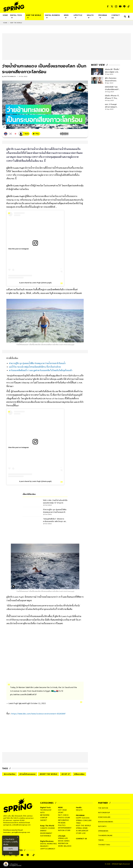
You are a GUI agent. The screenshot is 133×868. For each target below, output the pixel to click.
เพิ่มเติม (6, 844)
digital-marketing (48, 844)
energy (43, 831)
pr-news (62, 823)
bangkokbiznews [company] (106, 822)
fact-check (63, 815)
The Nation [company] (103, 808)
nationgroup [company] (104, 813)
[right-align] (125, 16)
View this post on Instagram (18, 249)
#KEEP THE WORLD (48, 774)
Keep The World (16, 23)
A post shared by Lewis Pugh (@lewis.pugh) (35, 283)
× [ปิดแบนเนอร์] (18, 837)
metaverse (45, 815)
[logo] (14, 6)
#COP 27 (66, 774)
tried (78, 823)
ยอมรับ (11, 849)
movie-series (64, 841)
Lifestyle (62, 836)
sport (61, 813)
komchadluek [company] (104, 817)
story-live (81, 833)
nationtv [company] (102, 826)
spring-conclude (84, 820)
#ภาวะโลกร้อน (9, 774)
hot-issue (62, 810)
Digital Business (47, 841)
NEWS (60, 808)
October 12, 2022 (38, 703)
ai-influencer (82, 831)
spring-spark (82, 828)
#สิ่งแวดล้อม (79, 774)
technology (46, 810)
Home (5, 23)
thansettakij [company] (104, 845)
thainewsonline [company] (106, 835)
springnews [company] (103, 831)
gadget (44, 820)
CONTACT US (81, 839)
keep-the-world (83, 826)
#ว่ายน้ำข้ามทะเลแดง (27, 774)
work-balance (65, 846)
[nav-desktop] (5, 15)
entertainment (65, 828)
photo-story (64, 818)
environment (46, 833)
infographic (64, 820)
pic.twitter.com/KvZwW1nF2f (23, 694)
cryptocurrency (48, 849)
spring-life (63, 838)
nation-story (64, 830)
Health (79, 808)
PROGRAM (80, 815)
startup (44, 818)
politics (62, 825)
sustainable (46, 836)
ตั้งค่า (11, 853)
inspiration (63, 843)
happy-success (83, 818)
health (79, 810)
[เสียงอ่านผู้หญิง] (24, 134)
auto (42, 813)
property (44, 846)
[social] (108, 6)
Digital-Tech (45, 808)
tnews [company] (101, 840)
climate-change (48, 828)
